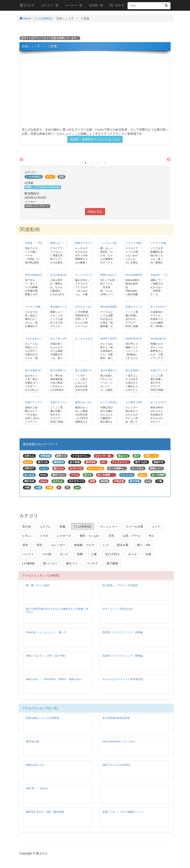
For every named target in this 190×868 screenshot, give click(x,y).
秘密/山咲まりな (35, 765)
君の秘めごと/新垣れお (63, 307)
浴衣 (25, 545)
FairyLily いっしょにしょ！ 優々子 (46, 632)
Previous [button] (21, 160)
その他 (47, 554)
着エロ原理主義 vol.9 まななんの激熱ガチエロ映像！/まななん (57, 610)
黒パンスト (50, 563)
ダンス (64, 554)
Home (25, 18)
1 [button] (86, 163)
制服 (62, 526)
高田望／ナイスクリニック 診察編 (122, 632)
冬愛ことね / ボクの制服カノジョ (123, 812)
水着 (148, 554)
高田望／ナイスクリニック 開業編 (122, 656)
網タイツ (72, 563)
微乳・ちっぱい (90, 536)
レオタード (64, 536)
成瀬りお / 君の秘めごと (66, 243)
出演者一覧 (96, 5)
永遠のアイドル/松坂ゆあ (165, 370)
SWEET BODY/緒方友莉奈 (115, 339)
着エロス (27, 5)
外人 (152, 536)
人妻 (94, 554)
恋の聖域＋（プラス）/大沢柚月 (120, 585)
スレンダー (58, 545)
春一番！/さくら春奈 (38, 585)
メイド (156, 526)
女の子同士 (112, 554)
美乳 (39, 545)
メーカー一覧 (74, 5)
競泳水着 (123, 545)
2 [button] (92, 163)
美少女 (27, 526)
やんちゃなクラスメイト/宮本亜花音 (123, 679)
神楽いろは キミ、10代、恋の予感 (45, 656)
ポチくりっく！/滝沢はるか (118, 609)
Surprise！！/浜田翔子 (163, 275)
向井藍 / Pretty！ (36, 243)
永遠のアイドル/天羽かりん (66, 402)
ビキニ (27, 536)
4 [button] (104, 163)
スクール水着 (134, 526)
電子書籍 (112, 563)
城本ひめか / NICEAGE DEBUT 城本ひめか (54, 679)
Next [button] (169, 160)
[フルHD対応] (44, 18)
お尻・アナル (131, 536)
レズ (106, 545)
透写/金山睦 (33, 741)
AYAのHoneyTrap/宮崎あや (40, 275)
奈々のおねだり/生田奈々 (165, 307)
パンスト (28, 554)
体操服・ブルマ (84, 545)
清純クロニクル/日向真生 (116, 765)
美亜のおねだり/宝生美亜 (114, 275)
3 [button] (98, 163)
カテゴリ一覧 (50, 5)
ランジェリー (109, 526)
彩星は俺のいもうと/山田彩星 (43, 718)
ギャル (133, 554)
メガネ (44, 536)
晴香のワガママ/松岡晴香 (89, 243)
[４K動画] (28, 563)
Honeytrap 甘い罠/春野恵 (164, 339)
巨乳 (112, 536)
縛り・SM (144, 545)
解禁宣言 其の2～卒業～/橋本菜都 (45, 812)
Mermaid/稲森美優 (111, 307)
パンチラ (92, 563)
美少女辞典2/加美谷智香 (116, 718)
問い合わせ (117, 5)
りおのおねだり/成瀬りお (39, 339)
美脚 (80, 554)
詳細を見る (95, 212)
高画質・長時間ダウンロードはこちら (95, 139)
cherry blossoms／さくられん (119, 741)
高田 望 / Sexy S (37, 788)
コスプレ (45, 526)
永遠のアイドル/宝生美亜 (39, 402)
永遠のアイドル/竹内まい (140, 307)
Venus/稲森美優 (134, 275)
